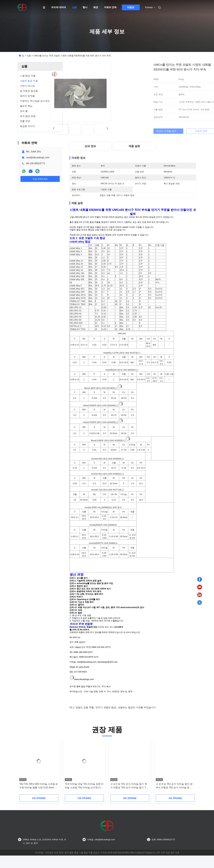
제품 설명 (134, 146)
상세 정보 (90, 146)
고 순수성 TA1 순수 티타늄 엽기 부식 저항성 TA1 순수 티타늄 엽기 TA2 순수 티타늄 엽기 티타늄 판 (130, 798)
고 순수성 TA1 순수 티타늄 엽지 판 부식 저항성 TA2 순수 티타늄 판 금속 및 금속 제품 (174, 798)
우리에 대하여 (59, 7)
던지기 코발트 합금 (106, 720)
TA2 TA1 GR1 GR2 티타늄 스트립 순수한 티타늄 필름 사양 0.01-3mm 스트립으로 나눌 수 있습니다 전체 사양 (39, 798)
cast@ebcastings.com (38, 157)
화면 (96, 7)
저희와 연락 (110, 7)
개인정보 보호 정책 (54, 865)
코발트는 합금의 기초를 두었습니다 (137, 720)
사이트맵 (39, 865)
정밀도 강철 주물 (85, 720)
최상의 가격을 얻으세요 (149, 131)
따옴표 (131, 7)
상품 (74, 7)
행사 (85, 7)
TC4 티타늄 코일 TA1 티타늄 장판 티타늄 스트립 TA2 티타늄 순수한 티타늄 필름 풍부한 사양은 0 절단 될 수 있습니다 (84, 798)
